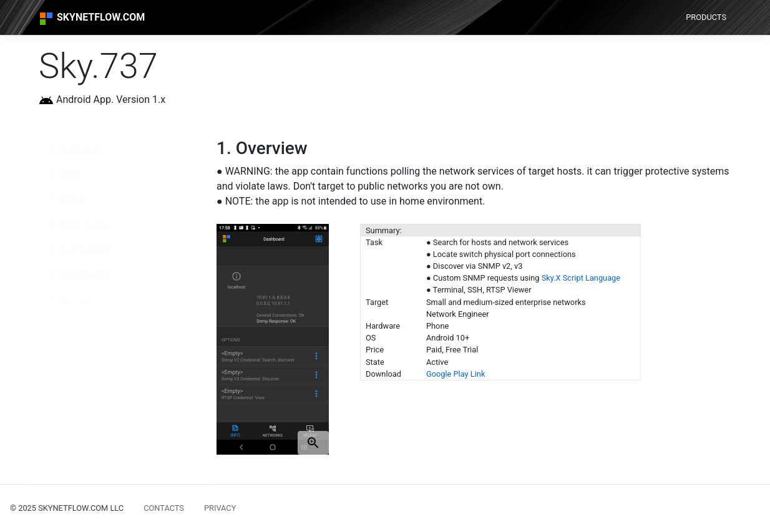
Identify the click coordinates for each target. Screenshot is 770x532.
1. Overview (74, 150)
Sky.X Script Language (581, 278)
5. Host (65, 175)
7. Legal (66, 200)
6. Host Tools (78, 225)
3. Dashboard (78, 275)
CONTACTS (164, 508)
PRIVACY (220, 508)
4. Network (73, 300)
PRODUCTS (706, 17)
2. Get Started (79, 250)
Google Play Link (456, 374)
